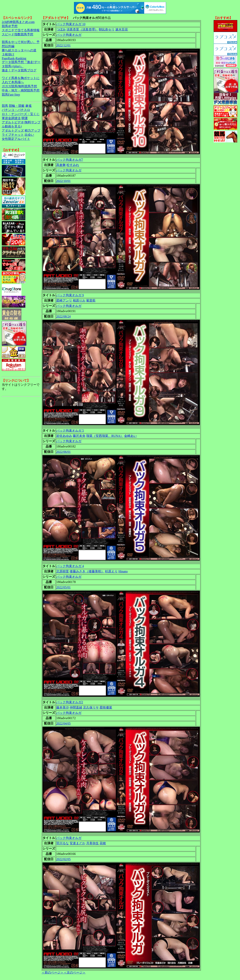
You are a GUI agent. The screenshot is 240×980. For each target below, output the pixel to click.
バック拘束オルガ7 (70, 160)
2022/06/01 (63, 452)
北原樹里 (63, 571)
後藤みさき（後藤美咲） (87, 571)
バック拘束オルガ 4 (70, 566)
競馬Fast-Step (11, 95)
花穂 (103, 843)
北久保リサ (91, 707)
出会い (29, 135)
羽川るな (63, 843)
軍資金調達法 (11, 118)
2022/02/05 (63, 859)
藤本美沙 (63, 707)
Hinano (123, 571)
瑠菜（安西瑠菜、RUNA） (105, 436)
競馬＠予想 (10, 26)
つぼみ (61, 29)
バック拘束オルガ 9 (70, 295)
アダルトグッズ (13, 131)
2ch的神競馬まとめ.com (18, 22)
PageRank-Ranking (14, 58)
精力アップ (32, 131)
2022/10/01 (63, 181)
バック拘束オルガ (69, 35)
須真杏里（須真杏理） (82, 29)
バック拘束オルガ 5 (70, 430)
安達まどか (78, 843)
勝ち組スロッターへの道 (19, 50)
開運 (25, 118)
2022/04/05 (63, 723)
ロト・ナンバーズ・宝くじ (21, 114)
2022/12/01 (63, 45)
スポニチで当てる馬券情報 (21, 30)
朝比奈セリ (107, 29)
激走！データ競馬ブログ (19, 70)
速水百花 (122, 29)
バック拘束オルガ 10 (71, 24)
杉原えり (111, 571)
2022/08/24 (63, 316)
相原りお (79, 300)
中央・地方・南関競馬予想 (21, 90)
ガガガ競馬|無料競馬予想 (19, 86)
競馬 (5, 106)
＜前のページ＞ (53, 972)
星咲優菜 (106, 707)
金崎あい (130, 436)
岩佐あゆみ (64, 436)
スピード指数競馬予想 (18, 34)
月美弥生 (92, 843)
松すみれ (73, 165)
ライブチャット (13, 135)
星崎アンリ (64, 300)
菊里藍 (91, 300)
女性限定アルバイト (16, 139)
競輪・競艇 (17, 106)
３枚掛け (8, 54)
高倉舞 (61, 165)
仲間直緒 (76, 707)
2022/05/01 (63, 587)
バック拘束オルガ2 (70, 702)
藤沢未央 (79, 436)
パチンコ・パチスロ (16, 110)
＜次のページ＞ (75, 972)
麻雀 (29, 106)
